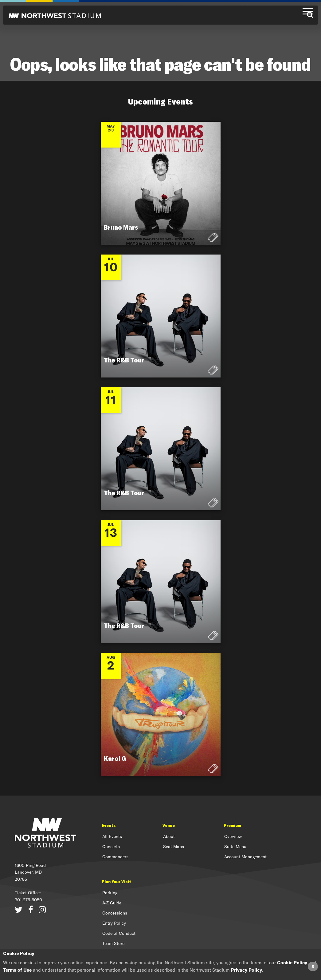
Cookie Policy (292, 963)
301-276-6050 (28, 900)
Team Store (113, 943)
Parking (110, 893)
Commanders (115, 857)
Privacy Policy (247, 970)
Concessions (115, 913)
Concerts (111, 847)
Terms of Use (17, 970)
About (169, 836)
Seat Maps (174, 847)
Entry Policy (114, 923)
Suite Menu (235, 847)
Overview (233, 836)
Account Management (245, 857)
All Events (112, 836)
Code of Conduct (119, 933)
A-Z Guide (112, 903)
